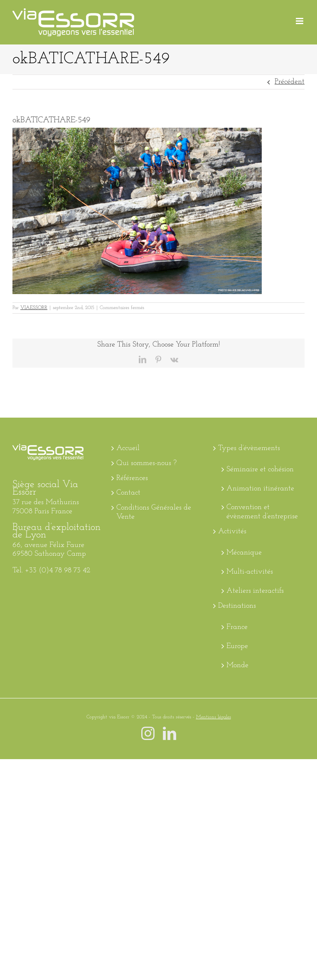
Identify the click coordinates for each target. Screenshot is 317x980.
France (237, 627)
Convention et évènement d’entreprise (262, 512)
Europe (237, 646)
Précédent (290, 82)
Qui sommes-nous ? (146, 463)
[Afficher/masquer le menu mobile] (300, 21)
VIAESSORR (34, 308)
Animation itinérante (260, 489)
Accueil (128, 448)
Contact (128, 493)
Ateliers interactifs (255, 591)
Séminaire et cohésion (260, 469)
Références (132, 478)
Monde (237, 665)
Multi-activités (250, 572)
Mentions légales (214, 717)
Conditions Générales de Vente (154, 512)
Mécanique (244, 553)
